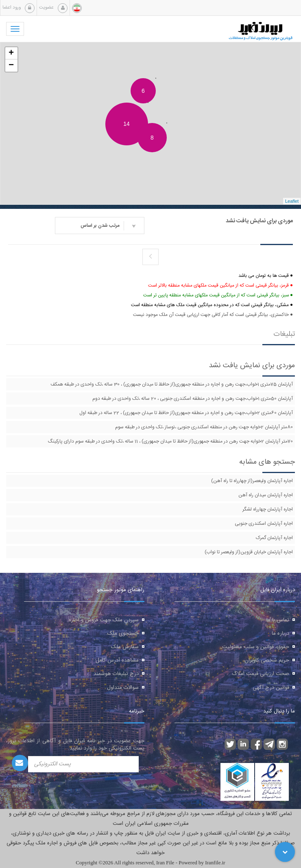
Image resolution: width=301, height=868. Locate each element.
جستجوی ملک (123, 633)
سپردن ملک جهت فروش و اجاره (104, 620)
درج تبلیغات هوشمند (116, 674)
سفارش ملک (125, 647)
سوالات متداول (123, 688)
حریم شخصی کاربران (267, 660)
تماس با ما (278, 620)
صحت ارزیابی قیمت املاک (261, 674)
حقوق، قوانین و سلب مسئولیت (256, 647)
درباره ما (280, 633)
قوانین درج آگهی (271, 688)
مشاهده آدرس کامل (117, 660)
